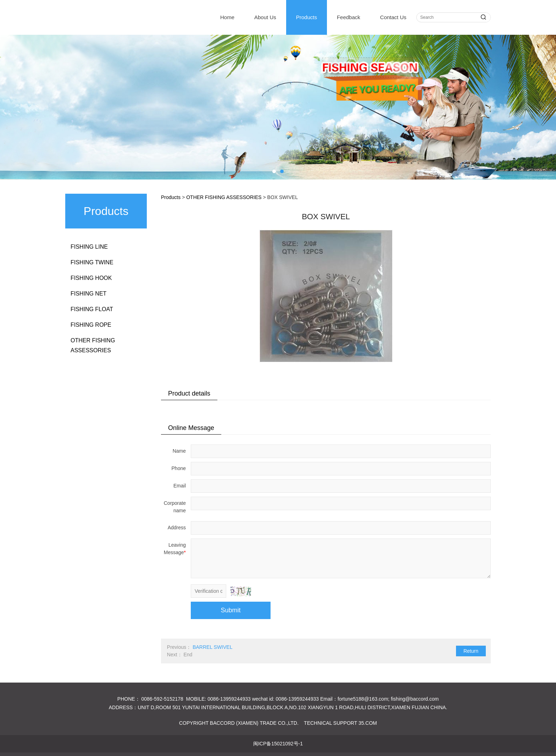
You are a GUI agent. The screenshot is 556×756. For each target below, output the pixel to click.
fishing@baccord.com (415, 699)
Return (471, 651)
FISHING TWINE (92, 262)
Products (307, 17)
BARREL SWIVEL (212, 647)
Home (227, 17)
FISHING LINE (89, 247)
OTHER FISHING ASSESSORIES (93, 345)
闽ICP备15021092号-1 (278, 744)
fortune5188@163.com (363, 699)
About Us (265, 17)
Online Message (191, 428)
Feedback (349, 17)
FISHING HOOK (91, 278)
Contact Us (393, 17)
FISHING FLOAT (92, 309)
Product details (189, 393)
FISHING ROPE (91, 325)
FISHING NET (88, 294)
